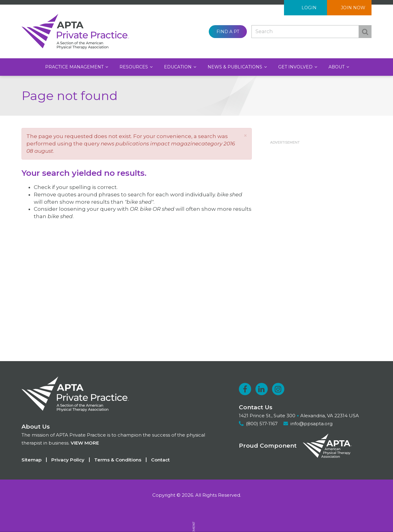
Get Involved (296, 67)
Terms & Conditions (118, 460)
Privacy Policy (68, 460)
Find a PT (228, 32)
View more (85, 443)
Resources (134, 67)
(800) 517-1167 (262, 424)
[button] (245, 135)
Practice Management (75, 67)
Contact (160, 460)
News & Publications (235, 67)
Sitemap (31, 460)
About (337, 67)
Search (365, 32)
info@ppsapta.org (311, 424)
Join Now (353, 8)
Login (309, 8)
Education (178, 67)
